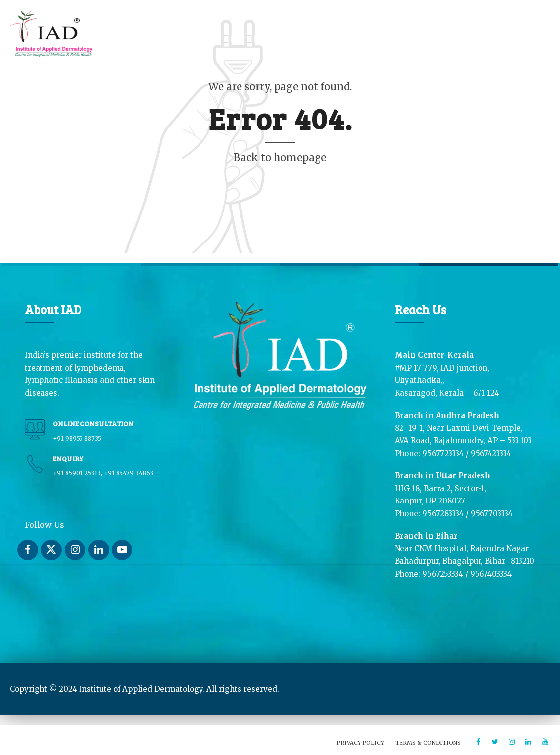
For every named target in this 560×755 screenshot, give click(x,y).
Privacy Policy (360, 743)
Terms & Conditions (428, 743)
